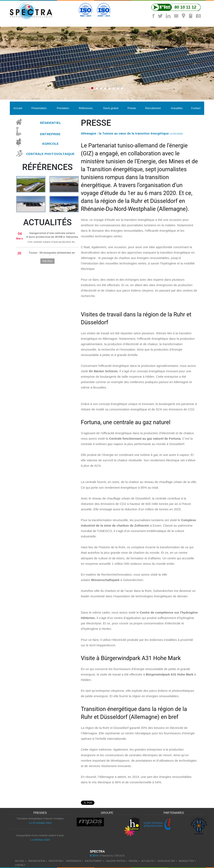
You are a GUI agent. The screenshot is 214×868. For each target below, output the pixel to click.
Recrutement (153, 108)
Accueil (18, 108)
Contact (196, 108)
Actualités (177, 108)
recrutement (94, 861)
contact (20, 865)
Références (86, 108)
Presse (132, 108)
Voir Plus (47, 261)
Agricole (50, 144)
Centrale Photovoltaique (50, 154)
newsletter (186, 861)
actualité (147, 861)
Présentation (39, 108)
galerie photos (115, 861)
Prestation (63, 108)
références (74, 861)
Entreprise (50, 134)
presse (133, 861)
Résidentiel (50, 123)
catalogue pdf (166, 861)
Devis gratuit (111, 108)
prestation (55, 861)
